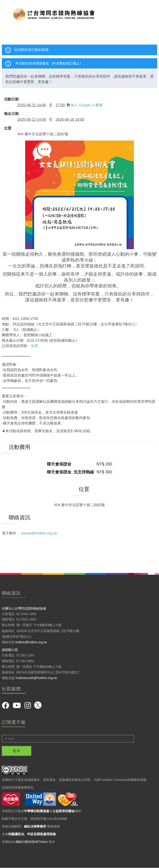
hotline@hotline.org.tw (31, 642)
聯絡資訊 (10, 517)
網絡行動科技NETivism (32, 842)
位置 (8, 128)
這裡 (34, 346)
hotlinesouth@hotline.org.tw (36, 678)
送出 (17, 751)
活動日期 (11, 99)
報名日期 (11, 114)
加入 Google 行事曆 (85, 105)
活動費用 (10, 447)
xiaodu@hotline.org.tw (39, 533)
